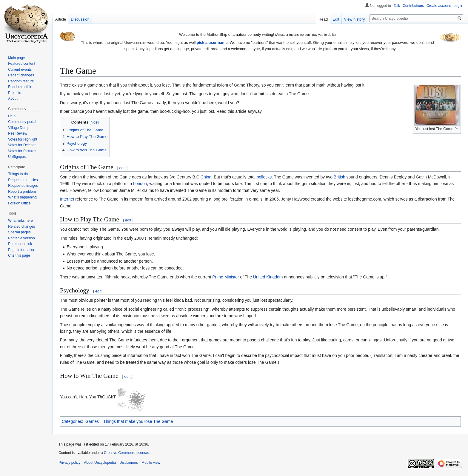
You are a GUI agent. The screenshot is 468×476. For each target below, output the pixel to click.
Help (12, 116)
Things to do (18, 174)
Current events (20, 70)
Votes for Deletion (22, 145)
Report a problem (22, 192)
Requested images (23, 186)
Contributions (413, 6)
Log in (458, 6)
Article (61, 19)
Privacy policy (69, 463)
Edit (336, 19)
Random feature (21, 81)
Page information (22, 250)
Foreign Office (19, 203)
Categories (72, 421)
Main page (16, 58)
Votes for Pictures (22, 151)
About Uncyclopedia (100, 463)
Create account (439, 6)
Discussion (80, 19)
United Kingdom (268, 277)
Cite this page (19, 255)
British (340, 177)
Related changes (21, 227)
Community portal (22, 122)
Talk (397, 6)
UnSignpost (17, 157)
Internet (67, 199)
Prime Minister (225, 277)
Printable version (21, 238)
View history (355, 19)
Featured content (22, 64)
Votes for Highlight (23, 139)
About (13, 98)
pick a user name (212, 43)
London (140, 184)
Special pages (19, 232)
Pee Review (18, 133)
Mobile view (151, 463)
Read (323, 19)
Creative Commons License (126, 453)
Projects (14, 93)
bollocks (264, 177)
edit (123, 168)
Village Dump (19, 128)
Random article (20, 87)
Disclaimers (129, 463)
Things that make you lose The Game (138, 421)
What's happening (22, 197)
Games (92, 421)
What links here (20, 221)
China (206, 177)
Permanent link (20, 244)
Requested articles (23, 180)
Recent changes (21, 75)
